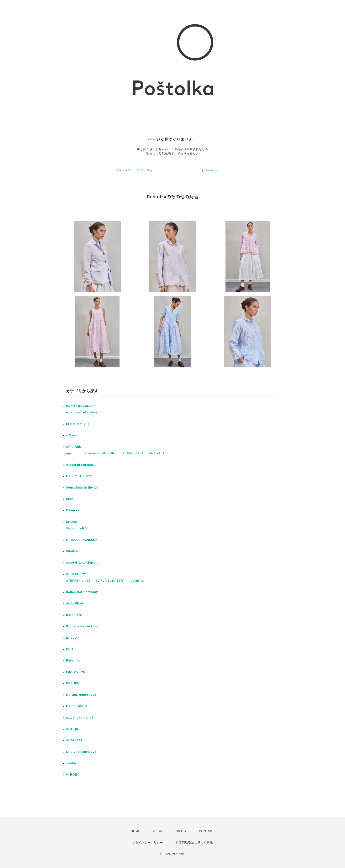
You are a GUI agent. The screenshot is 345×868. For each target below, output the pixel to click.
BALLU (72, 638)
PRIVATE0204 (133, 453)
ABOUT (159, 831)
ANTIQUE (73, 729)
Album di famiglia (80, 465)
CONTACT (206, 831)
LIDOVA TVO (76, 672)
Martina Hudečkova (81, 695)
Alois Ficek (75, 604)
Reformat (73, 661)
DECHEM (73, 683)
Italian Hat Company (82, 592)
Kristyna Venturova (81, 752)
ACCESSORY (76, 574)
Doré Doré (74, 615)
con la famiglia (78, 424)
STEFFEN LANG (78, 581)
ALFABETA (74, 740)
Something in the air (82, 488)
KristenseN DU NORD (101, 453)
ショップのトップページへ (134, 170)
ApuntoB (72, 453)
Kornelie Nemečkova (82, 626)
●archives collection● (82, 412)
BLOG (182, 831)
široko (71, 763)
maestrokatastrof (79, 718)
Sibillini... (74, 551)
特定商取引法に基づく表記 (194, 843)
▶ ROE (72, 775)
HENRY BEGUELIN (80, 406)
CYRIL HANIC (77, 706)
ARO (84, 528)
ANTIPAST (157, 453)
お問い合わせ (211, 170)
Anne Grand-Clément (82, 563)
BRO (70, 649)
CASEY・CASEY (79, 476)
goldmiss (137, 581)
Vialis (70, 528)
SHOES (72, 522)
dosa (70, 499)
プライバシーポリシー (148, 843)
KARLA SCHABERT (111, 581)
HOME (136, 831)
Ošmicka (73, 510)
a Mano (72, 435)
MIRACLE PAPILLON (82, 540)
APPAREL (74, 447)
